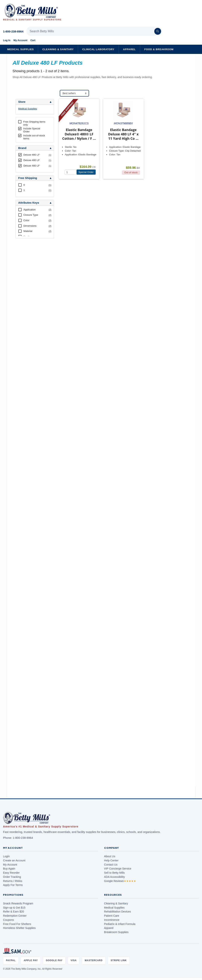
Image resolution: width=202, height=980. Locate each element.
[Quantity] (70, 172)
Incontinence (112, 920)
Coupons (8, 920)
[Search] (158, 31)
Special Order (86, 172)
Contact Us (111, 865)
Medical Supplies (20, 49)
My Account (20, 40)
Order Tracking (12, 877)
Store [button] (22, 102)
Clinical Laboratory (98, 49)
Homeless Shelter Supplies (19, 928)
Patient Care (112, 916)
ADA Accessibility (114, 877)
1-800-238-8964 (13, 31)
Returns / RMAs (13, 881)
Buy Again (9, 869)
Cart (33, 40)
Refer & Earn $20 (13, 912)
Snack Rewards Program (18, 903)
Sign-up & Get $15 (14, 908)
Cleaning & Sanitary (58, 49)
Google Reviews (120, 881)
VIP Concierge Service (118, 869)
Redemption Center (15, 916)
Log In (7, 40)
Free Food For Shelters (17, 924)
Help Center (111, 860)
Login (6, 856)
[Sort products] (74, 93)
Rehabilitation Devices (118, 912)
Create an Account (14, 860)
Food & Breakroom (159, 49)
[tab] (35, 102)
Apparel (129, 49)
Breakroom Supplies (116, 932)
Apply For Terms (13, 885)
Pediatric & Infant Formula (120, 924)
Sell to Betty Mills (114, 873)
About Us (110, 856)
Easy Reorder (11, 873)
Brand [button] (22, 148)
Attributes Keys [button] (29, 203)
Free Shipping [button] (28, 178)
